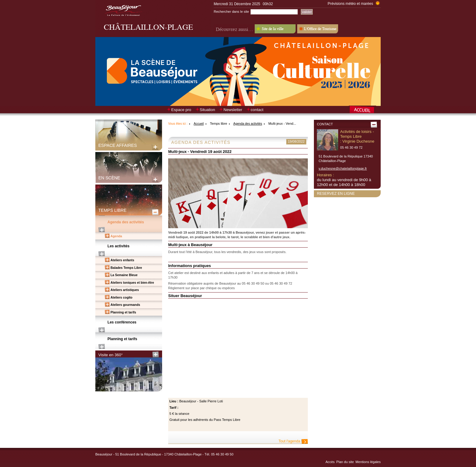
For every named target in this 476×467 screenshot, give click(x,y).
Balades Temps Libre (126, 268)
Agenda (116, 236)
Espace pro (181, 110)
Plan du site (345, 462)
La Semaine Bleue (124, 275)
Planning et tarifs (123, 312)
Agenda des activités (126, 222)
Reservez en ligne (336, 194)
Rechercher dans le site (231, 12)
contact (257, 110)
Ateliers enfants (122, 260)
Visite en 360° (110, 355)
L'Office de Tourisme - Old (318, 29)
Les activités (119, 246)
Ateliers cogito (121, 298)
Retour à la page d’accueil (365, 110)
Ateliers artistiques (125, 290)
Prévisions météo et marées (350, 4)
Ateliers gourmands (125, 305)
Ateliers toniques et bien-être (132, 283)
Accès (330, 462)
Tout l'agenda (289, 441)
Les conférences (122, 322)
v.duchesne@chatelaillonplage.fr (343, 168)
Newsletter (233, 110)
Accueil (199, 124)
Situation (207, 110)
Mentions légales (368, 462)
